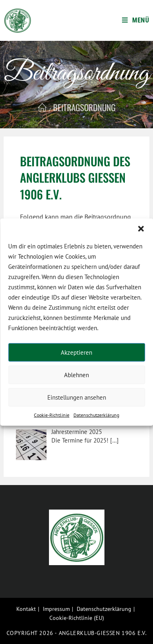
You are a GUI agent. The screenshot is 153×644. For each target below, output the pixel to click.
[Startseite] (42, 107)
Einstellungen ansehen (77, 397)
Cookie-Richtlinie (52, 415)
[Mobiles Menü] (136, 20)
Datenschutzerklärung (96, 415)
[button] (141, 229)
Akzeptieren (76, 352)
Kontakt (26, 609)
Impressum (56, 609)
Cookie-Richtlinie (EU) (77, 618)
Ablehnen (76, 375)
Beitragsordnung (84, 107)
